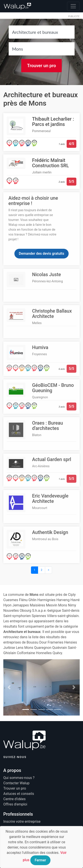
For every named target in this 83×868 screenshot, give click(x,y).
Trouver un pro (41, 66)
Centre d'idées (14, 799)
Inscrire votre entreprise (22, 821)
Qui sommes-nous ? (19, 778)
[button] (9, 688)
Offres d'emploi (15, 804)
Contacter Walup (16, 783)
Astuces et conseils (19, 794)
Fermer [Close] (40, 860)
